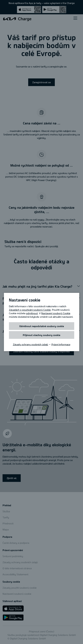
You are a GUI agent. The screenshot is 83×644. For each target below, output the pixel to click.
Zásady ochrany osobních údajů (31, 344)
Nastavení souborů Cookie (56, 313)
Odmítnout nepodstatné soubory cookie (42, 326)
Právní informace (61, 344)
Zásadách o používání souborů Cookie (30, 310)
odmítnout (32, 313)
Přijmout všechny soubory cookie (41, 335)
